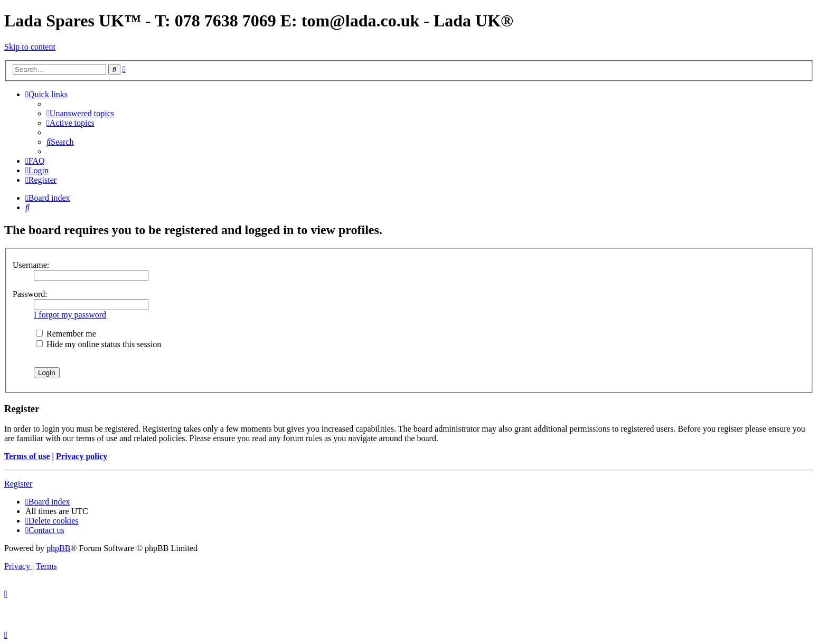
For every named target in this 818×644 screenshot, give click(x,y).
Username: (31, 265)
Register (18, 484)
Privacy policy (82, 456)
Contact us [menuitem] (45, 530)
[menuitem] (80, 113)
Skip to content (30, 47)
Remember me (66, 334)
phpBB (58, 548)
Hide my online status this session (98, 344)
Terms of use (27, 456)
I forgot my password (70, 315)
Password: (30, 294)
